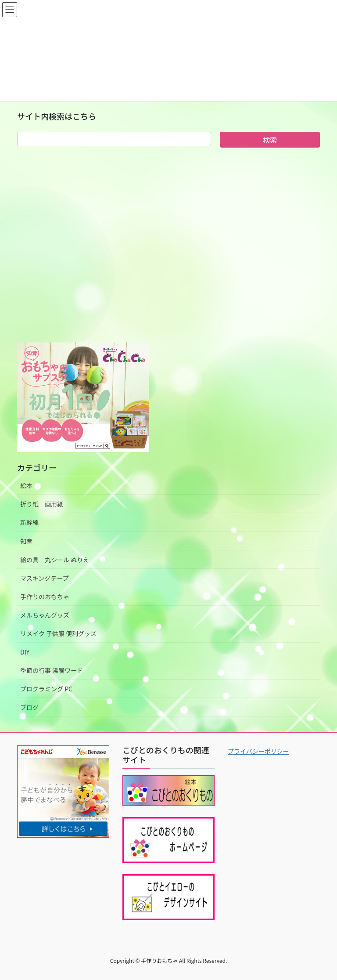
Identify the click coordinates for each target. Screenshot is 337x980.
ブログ (29, 707)
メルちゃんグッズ (45, 615)
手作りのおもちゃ (45, 597)
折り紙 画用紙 (42, 504)
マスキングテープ (45, 578)
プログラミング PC (46, 689)
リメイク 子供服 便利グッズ (58, 633)
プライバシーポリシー (258, 751)
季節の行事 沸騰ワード (52, 670)
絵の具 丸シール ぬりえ (55, 560)
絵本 (26, 485)
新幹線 (29, 522)
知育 (26, 541)
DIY (25, 652)
